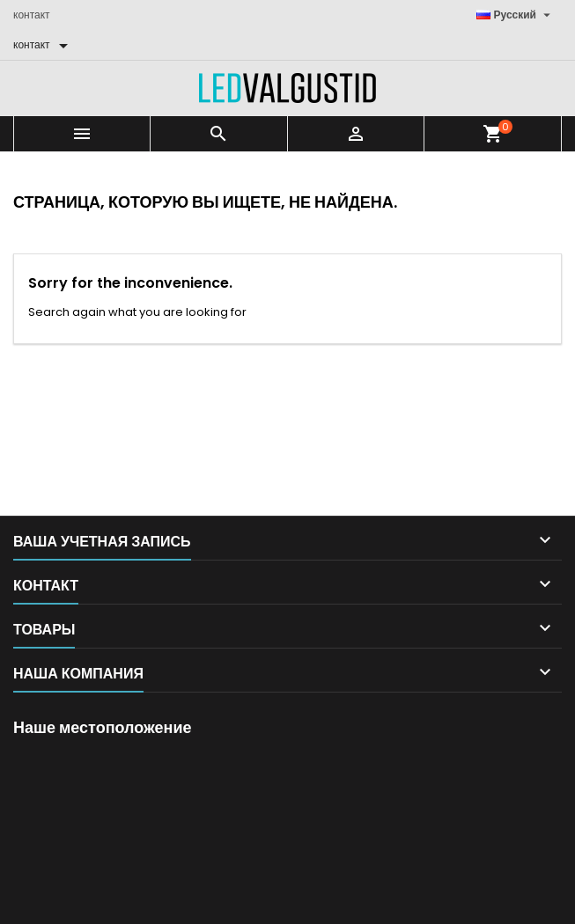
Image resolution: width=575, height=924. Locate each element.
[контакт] (44, 45)
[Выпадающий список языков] (516, 15)
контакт (32, 15)
